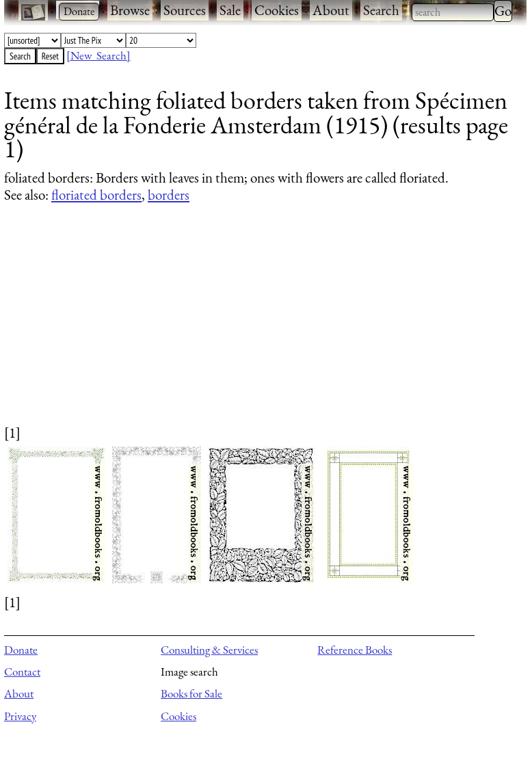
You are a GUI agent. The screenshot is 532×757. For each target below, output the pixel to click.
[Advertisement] (257, 327)
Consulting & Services (209, 650)
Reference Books (355, 650)
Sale (230, 10)
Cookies (277, 10)
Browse (130, 10)
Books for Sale (191, 693)
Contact (22, 672)
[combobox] (453, 12)
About (331, 10)
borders (169, 195)
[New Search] (98, 55)
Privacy (20, 716)
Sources (185, 10)
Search (381, 10)
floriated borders (96, 195)
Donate (21, 650)
